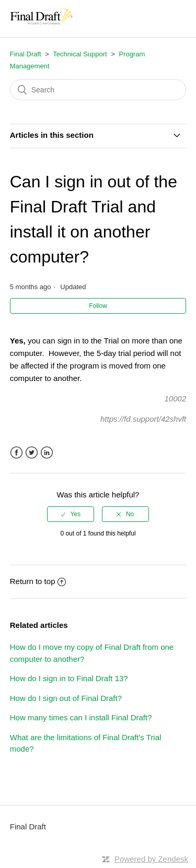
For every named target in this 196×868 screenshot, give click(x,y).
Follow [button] (98, 306)
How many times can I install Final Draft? (81, 717)
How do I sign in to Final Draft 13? (69, 678)
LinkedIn (47, 453)
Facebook (16, 453)
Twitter (32, 453)
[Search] (98, 90)
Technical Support (80, 54)
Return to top (38, 581)
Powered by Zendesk (151, 859)
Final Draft (26, 54)
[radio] (71, 514)
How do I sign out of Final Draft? (66, 698)
